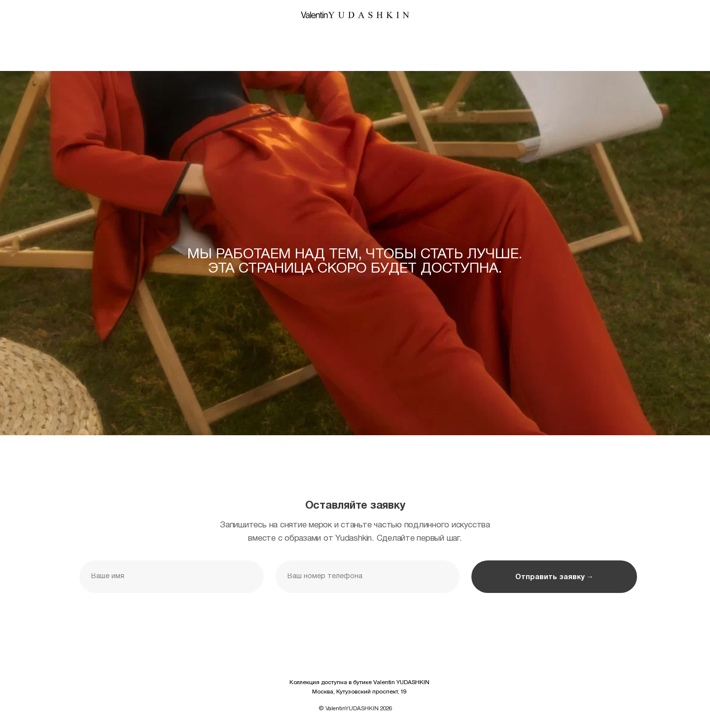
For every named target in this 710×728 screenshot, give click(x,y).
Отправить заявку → (554, 577)
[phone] (368, 577)
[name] (172, 577)
